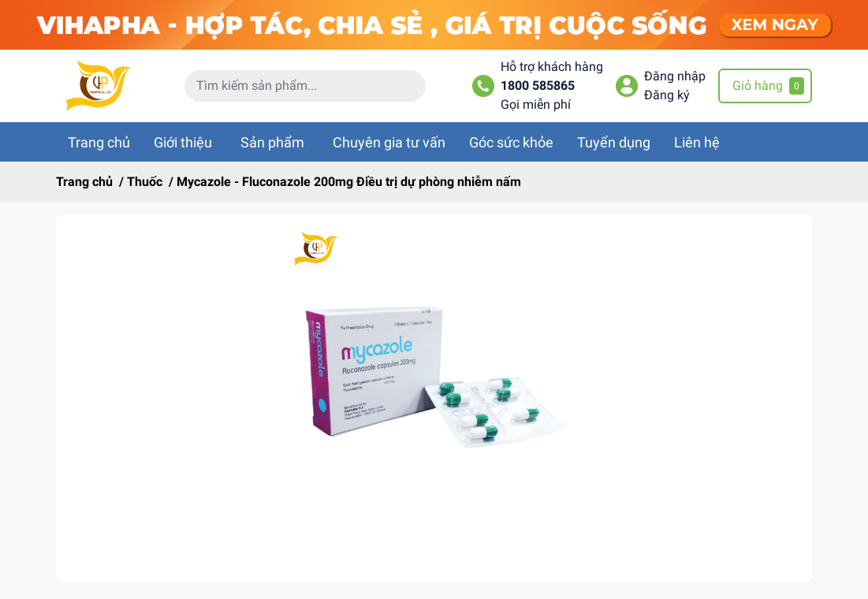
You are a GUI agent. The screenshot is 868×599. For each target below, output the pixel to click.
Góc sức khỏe (511, 143)
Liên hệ (697, 143)
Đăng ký (667, 95)
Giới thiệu (183, 143)
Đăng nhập (675, 76)
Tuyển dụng (614, 143)
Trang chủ (99, 143)
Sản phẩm (272, 143)
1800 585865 (538, 86)
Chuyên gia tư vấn (389, 143)
